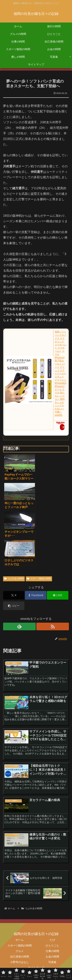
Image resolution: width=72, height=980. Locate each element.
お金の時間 (52, 957)
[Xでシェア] (14, 595)
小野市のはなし (20, 962)
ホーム (20, 940)
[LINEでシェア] (58, 595)
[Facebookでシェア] (36, 595)
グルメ (20, 951)
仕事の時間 (52, 951)
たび (52, 940)
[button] (14, 606)
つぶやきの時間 (14, 579)
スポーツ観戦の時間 (39, 579)
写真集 (52, 962)
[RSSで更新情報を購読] (53, 626)
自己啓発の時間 (20, 957)
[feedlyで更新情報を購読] (19, 626)
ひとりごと (52, 946)
